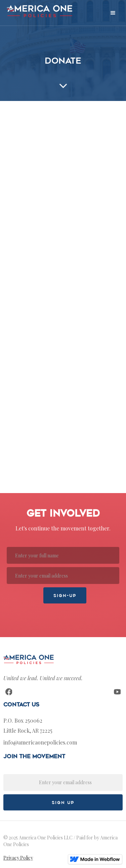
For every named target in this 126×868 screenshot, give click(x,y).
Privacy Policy (18, 858)
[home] (38, 11)
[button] (113, 13)
